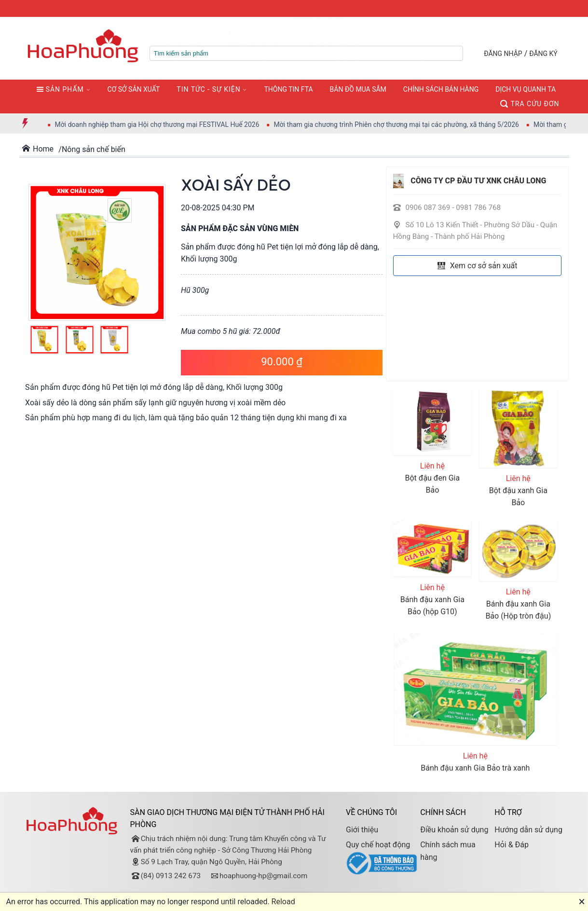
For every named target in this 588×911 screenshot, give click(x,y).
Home (38, 149)
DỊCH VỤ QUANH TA (526, 89)
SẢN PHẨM (60, 89)
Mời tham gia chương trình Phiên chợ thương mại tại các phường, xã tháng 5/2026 (407, 124)
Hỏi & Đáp (512, 845)
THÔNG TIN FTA (288, 89)
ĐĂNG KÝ (543, 54)
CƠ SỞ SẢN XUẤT (134, 89)
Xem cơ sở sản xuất (478, 266)
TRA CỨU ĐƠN (530, 104)
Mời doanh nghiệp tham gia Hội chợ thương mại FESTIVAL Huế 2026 (168, 124)
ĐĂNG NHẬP (503, 54)
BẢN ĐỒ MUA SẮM (358, 89)
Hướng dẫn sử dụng (528, 830)
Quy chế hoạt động (378, 845)
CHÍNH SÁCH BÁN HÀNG (441, 89)
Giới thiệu (362, 830)
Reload (283, 902)
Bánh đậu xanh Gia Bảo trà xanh (475, 768)
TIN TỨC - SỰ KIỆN (208, 89)
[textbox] (306, 53)
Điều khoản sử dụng (454, 830)
